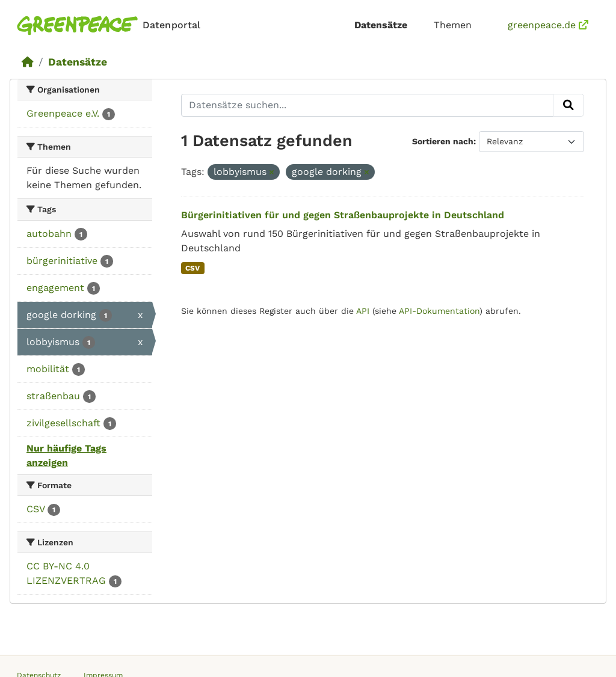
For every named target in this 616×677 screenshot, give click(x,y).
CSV (192, 268)
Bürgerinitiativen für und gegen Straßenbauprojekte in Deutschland (343, 215)
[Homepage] (111, 26)
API (363, 311)
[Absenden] (568, 105)
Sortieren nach (443, 141)
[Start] (28, 62)
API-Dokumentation (439, 311)
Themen (453, 25)
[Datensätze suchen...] (368, 105)
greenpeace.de (548, 25)
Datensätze (381, 25)
